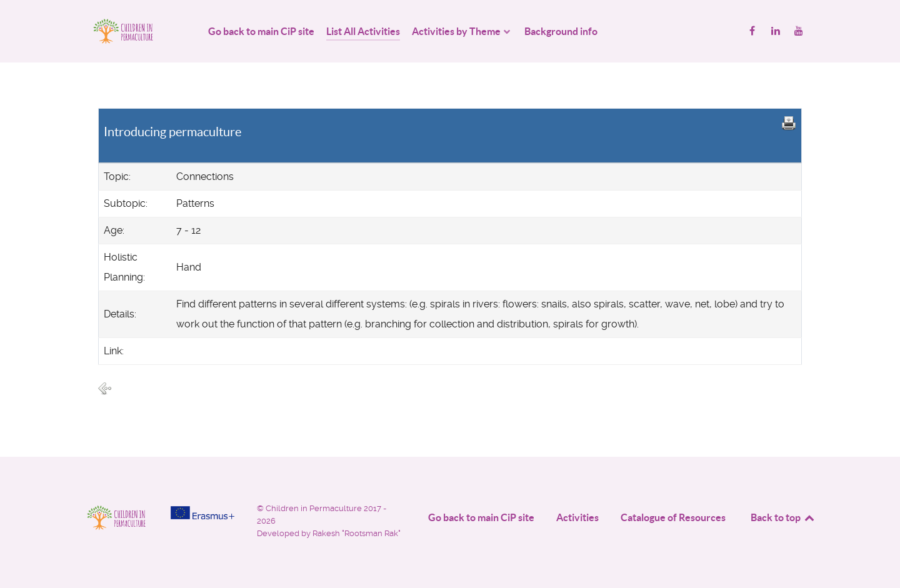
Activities (577, 517)
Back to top (783, 517)
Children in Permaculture (315, 508)
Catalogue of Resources (673, 517)
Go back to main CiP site (481, 517)
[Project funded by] (202, 513)
